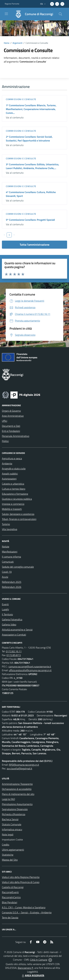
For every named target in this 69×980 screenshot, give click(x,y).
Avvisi (5, 577)
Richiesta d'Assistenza (14, 814)
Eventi (5, 604)
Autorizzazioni (9, 479)
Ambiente (7, 463)
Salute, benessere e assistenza (18, 514)
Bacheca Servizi (10, 819)
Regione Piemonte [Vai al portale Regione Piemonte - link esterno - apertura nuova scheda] (12, 4)
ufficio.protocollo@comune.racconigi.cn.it (30, 670)
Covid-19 (7, 572)
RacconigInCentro (11, 897)
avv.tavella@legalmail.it (20, 768)
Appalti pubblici (10, 474)
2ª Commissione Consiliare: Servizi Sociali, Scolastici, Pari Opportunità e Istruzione (29, 139)
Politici (5, 441)
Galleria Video (9, 624)
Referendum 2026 (12, 587)
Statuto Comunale (12, 824)
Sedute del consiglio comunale (18, 567)
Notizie (6, 547)
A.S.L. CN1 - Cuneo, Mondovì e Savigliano (24, 907)
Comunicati (8, 562)
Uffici (5, 421)
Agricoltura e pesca (12, 458)
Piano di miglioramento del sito (18, 794)
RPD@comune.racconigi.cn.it (24, 765)
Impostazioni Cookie (12, 840)
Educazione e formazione (15, 494)
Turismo (6, 524)
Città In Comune (39, 960)
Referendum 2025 (12, 582)
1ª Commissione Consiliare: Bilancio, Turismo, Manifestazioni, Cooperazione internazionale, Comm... (31, 109)
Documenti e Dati (11, 426)
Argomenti (17, 43)
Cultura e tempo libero (14, 489)
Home (7, 43)
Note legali (8, 834)
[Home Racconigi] (33, 14)
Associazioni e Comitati (14, 635)
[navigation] (6, 14)
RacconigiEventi (10, 892)
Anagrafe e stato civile (14, 469)
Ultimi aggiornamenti (13, 850)
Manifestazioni (10, 552)
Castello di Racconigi (13, 887)
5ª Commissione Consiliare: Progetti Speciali (30, 220)
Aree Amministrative (13, 416)
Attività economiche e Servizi (17, 630)
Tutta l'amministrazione (34, 245)
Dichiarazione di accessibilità (17, 789)
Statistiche (8, 855)
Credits (6, 845)
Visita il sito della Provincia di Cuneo (21, 882)
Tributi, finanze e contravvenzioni (19, 519)
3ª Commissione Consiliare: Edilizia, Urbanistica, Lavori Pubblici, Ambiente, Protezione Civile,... (32, 166)
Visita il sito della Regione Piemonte (21, 877)
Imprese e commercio (13, 504)
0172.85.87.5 (14, 655)
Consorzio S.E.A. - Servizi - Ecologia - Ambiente (27, 912)
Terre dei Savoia (10, 917)
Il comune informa (11, 557)
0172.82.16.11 (14, 651)
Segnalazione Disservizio (15, 809)
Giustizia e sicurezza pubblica (17, 499)
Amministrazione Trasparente (17, 784)
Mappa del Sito (10, 860)
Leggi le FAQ (8, 799)
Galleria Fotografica (12, 619)
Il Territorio (7, 614)
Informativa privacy (12, 829)
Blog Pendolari (10, 902)
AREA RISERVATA (33, 975)
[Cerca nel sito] (60, 14)
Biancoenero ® (25, 968)
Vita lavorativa (10, 529)
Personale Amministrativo (16, 436)
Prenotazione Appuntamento (17, 804)
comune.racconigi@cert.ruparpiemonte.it (30, 666)
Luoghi (5, 609)
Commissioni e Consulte (21, 99)
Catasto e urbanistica (13, 484)
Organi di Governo (11, 411)
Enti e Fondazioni (11, 431)
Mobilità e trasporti (12, 509)
